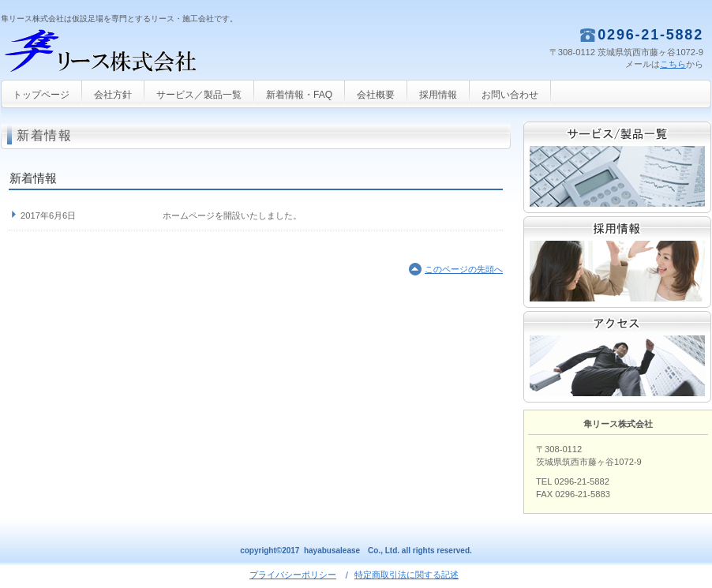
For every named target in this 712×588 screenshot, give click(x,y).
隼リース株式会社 (159, 52)
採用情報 (617, 262)
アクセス (617, 357)
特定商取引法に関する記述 (407, 575)
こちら (673, 64)
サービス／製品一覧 (617, 167)
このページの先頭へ (464, 269)
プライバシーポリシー (293, 575)
